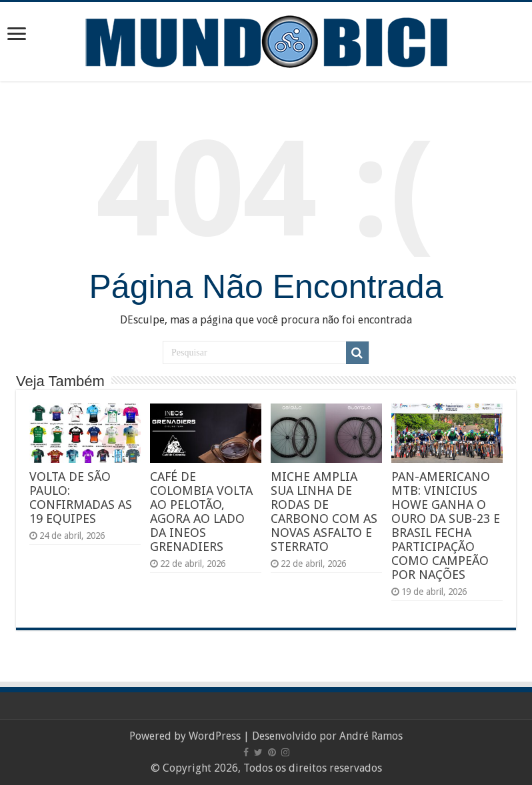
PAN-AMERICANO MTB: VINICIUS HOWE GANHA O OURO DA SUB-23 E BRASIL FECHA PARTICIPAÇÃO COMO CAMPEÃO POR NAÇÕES (446, 526)
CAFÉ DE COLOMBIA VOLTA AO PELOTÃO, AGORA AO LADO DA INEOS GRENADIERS (201, 512)
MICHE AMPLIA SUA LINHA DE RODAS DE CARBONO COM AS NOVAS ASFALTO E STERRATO (324, 512)
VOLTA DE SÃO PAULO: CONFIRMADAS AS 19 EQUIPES (81, 498)
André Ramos (371, 736)
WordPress (215, 736)
